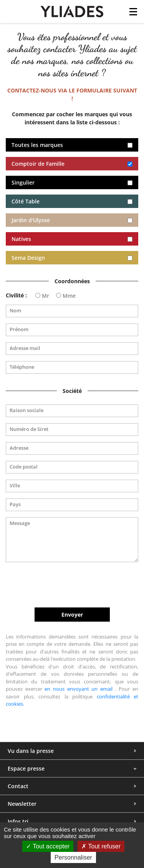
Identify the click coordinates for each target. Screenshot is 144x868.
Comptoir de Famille (38, 164)
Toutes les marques (37, 145)
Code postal (24, 467)
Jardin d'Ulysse (31, 220)
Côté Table (26, 201)
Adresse (19, 448)
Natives (21, 239)
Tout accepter (48, 846)
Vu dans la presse (31, 751)
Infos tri (18, 821)
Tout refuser (101, 846)
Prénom (19, 329)
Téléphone (22, 367)
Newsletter (22, 804)
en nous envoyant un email (79, 689)
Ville (15, 486)
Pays (15, 504)
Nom (15, 311)
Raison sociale (26, 410)
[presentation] (72, 585)
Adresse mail (25, 348)
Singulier (23, 182)
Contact (18, 786)
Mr (46, 296)
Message (20, 523)
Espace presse (26, 768)
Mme (69, 296)
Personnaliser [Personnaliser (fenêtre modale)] (73, 857)
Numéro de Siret (29, 429)
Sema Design (28, 258)
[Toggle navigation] (133, 14)
